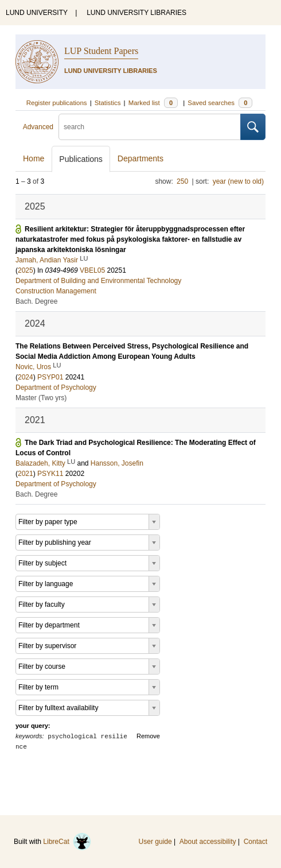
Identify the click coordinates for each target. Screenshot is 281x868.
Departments (140, 158)
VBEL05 (92, 270)
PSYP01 (50, 377)
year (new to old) (238, 181)
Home (34, 158)
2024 (26, 377)
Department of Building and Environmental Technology (98, 281)
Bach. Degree (36, 301)
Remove (148, 736)
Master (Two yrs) (41, 398)
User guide (155, 842)
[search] (150, 127)
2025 (26, 270)
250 (182, 181)
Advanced (38, 127)
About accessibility (208, 842)
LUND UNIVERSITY (37, 13)
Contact (255, 842)
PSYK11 (50, 474)
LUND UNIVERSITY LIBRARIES (136, 13)
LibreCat (67, 842)
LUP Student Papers (101, 51)
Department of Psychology (56, 387)
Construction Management (56, 291)
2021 (26, 474)
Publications (81, 159)
